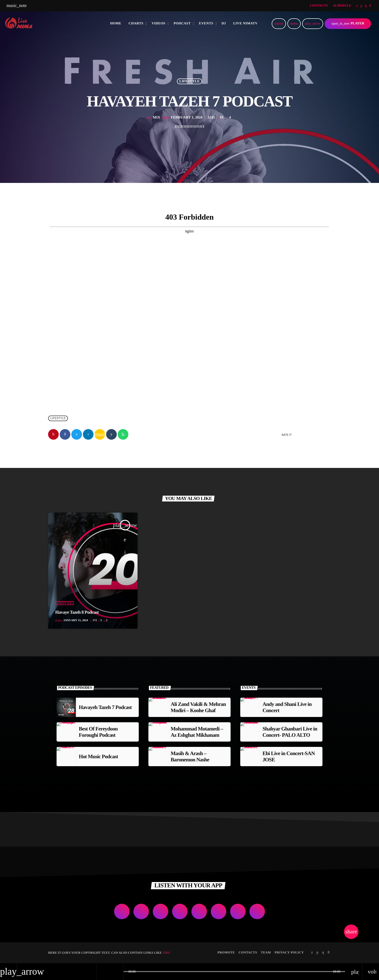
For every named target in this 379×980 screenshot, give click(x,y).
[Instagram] (366, 6)
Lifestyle (189, 81)
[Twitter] (357, 6)
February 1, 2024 (183, 118)
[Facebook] (370, 6)
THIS (166, 953)
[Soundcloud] (361, 6)
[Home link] (20, 24)
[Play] (313, 24)
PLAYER (348, 24)
